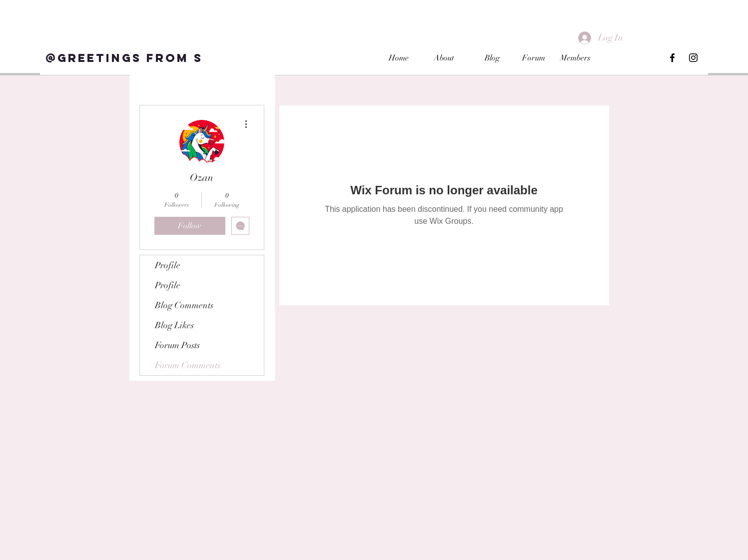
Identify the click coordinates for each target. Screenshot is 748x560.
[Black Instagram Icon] (693, 58)
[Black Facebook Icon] (672, 58)
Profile (168, 265)
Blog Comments (184, 305)
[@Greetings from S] (124, 58)
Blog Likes (174, 325)
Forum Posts (177, 345)
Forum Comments (188, 365)
